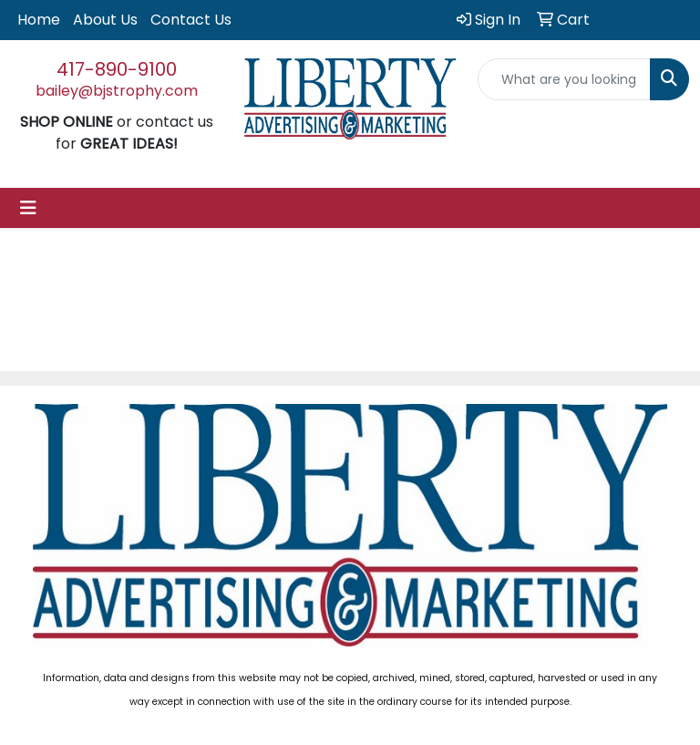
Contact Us (191, 20)
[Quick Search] (564, 79)
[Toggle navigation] (28, 208)
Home (39, 20)
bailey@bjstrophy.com (117, 91)
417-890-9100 (117, 69)
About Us (105, 20)
